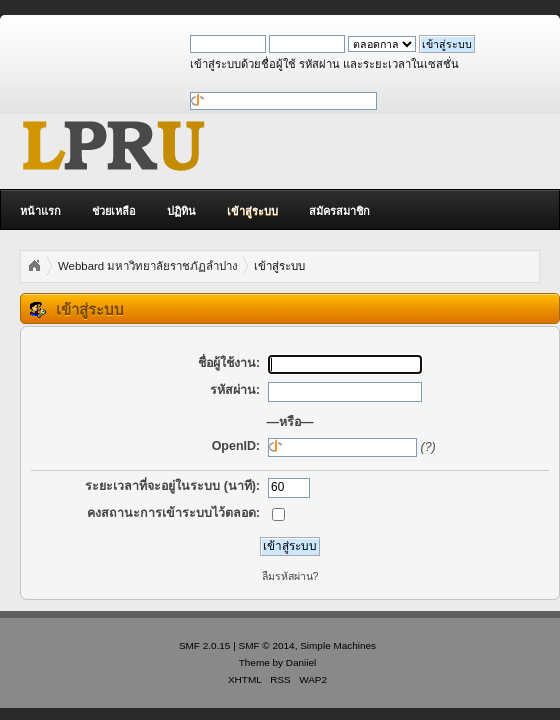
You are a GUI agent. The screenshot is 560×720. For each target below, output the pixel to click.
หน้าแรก (40, 211)
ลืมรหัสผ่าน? (290, 576)
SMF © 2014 (267, 645)
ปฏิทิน (181, 211)
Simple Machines (338, 645)
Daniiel (301, 662)
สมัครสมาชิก (339, 211)
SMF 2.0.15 (205, 645)
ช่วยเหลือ (114, 211)
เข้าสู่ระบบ (252, 211)
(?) (428, 447)
